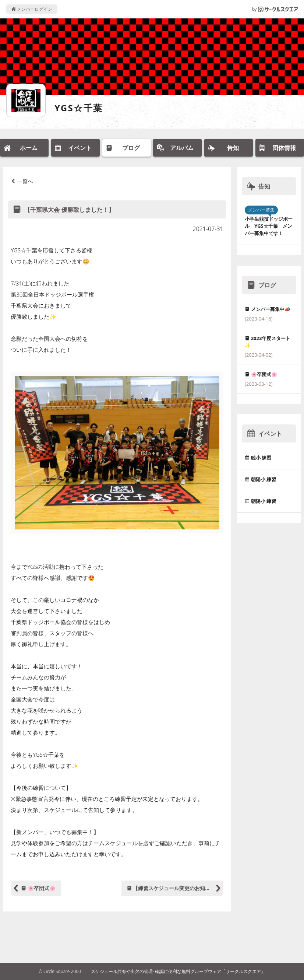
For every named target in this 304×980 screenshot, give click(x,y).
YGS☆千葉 (79, 108)
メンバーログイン (32, 9)
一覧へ (25, 181)
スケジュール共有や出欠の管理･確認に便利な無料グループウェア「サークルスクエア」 (178, 971)
